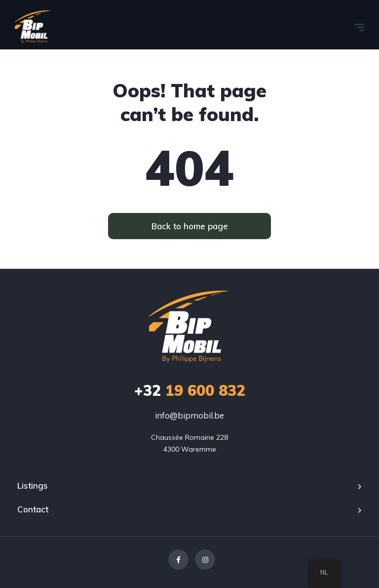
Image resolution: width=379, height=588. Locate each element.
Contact (33, 509)
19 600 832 (190, 390)
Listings (33, 485)
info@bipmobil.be (189, 415)
